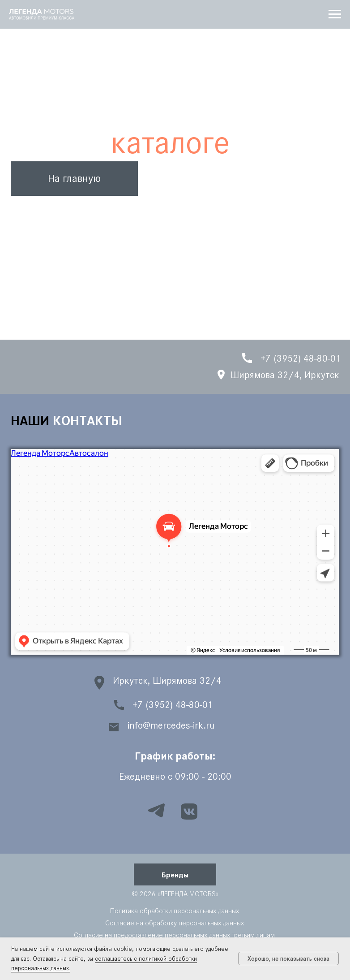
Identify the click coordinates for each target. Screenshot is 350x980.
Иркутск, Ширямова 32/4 (167, 681)
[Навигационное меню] (335, 14)
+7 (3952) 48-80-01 (173, 705)
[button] (175, 874)
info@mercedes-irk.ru (171, 725)
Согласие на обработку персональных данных (175, 923)
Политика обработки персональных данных (175, 911)
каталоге (170, 142)
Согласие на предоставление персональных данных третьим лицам (174, 935)
